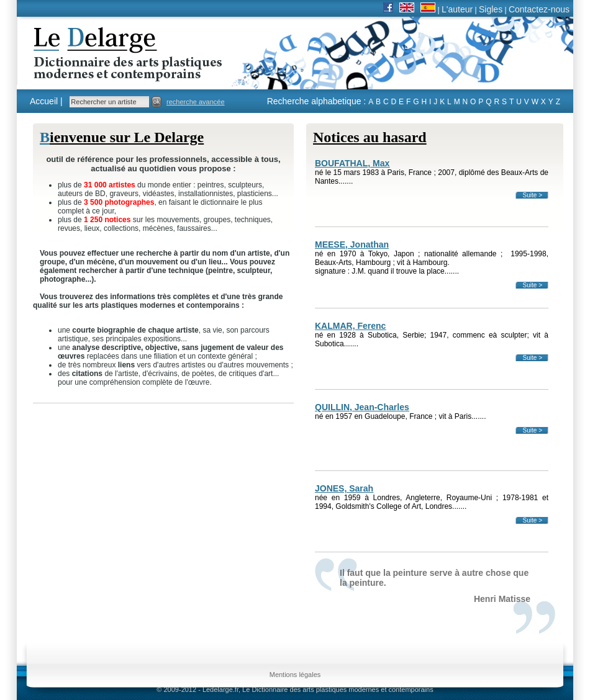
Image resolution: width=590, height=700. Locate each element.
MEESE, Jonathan (352, 245)
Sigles (491, 9)
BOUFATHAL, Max (352, 163)
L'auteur (457, 9)
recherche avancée (196, 102)
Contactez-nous (539, 9)
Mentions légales (295, 675)
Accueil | (46, 101)
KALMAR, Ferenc (350, 326)
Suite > (533, 195)
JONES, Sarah (344, 488)
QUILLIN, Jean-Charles (362, 407)
